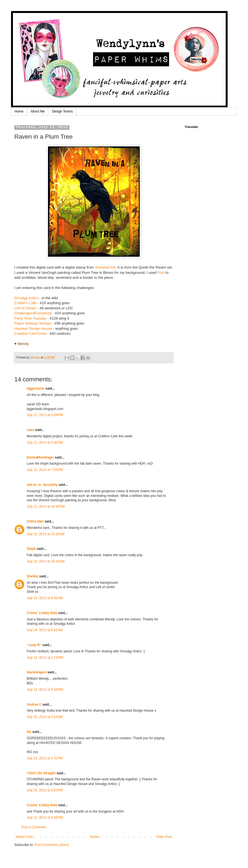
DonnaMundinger (40, 457)
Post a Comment (33, 827)
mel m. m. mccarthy (42, 485)
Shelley (33, 576)
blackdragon (37, 672)
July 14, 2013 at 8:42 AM (45, 630)
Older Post (164, 837)
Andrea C (34, 704)
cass (30, 430)
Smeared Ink (105, 267)
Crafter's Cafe (25, 303)
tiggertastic (36, 389)
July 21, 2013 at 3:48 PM (45, 818)
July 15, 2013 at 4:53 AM (45, 717)
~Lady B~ (34, 645)
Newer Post (24, 837)
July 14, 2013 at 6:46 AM (45, 598)
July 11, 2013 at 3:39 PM (45, 415)
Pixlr (161, 273)
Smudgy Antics (26, 298)
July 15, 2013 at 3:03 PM (45, 790)
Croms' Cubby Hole (42, 613)
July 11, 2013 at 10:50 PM (46, 507)
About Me (38, 111)
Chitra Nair (35, 521)
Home (19, 111)
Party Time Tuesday (30, 318)
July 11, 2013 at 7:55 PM (45, 470)
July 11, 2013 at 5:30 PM (45, 443)
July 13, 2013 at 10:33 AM (46, 561)
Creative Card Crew (30, 333)
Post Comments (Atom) (52, 845)
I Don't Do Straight (41, 773)
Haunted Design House (33, 329)
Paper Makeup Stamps (33, 323)
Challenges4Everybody (33, 313)
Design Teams (62, 111)
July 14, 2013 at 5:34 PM (45, 690)
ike (29, 732)
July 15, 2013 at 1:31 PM (45, 758)
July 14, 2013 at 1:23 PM (45, 658)
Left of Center (25, 308)
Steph (31, 549)
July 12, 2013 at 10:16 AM (46, 534)
